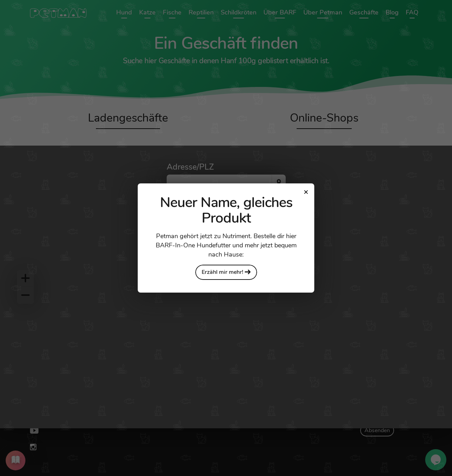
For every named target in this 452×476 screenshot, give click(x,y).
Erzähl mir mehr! (226, 272)
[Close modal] (306, 192)
